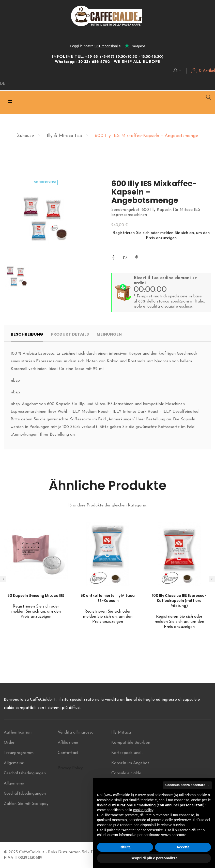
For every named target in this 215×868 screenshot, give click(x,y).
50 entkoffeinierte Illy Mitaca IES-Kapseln (108, 598)
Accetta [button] (183, 847)
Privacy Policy (70, 768)
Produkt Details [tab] (70, 334)
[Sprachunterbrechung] (5, 84)
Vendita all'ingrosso (76, 733)
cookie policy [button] (143, 810)
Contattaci (68, 753)
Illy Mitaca (121, 733)
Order (9, 743)
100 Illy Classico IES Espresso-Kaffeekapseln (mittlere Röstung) (179, 601)
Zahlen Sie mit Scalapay (26, 804)
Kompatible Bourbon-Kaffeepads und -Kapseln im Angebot (131, 753)
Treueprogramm (19, 753)
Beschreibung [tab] (27, 334)
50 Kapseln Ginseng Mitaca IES (36, 596)
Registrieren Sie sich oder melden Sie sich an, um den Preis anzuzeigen (36, 612)
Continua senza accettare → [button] (187, 785)
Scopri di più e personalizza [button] (154, 858)
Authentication (18, 733)
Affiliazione (68, 743)
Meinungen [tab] (109, 334)
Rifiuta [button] (125, 847)
